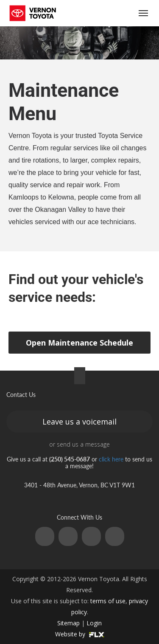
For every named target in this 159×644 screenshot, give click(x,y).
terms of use (108, 601)
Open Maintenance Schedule (79, 343)
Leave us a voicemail (79, 422)
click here (111, 459)
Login (94, 623)
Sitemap (68, 623)
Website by (80, 634)
